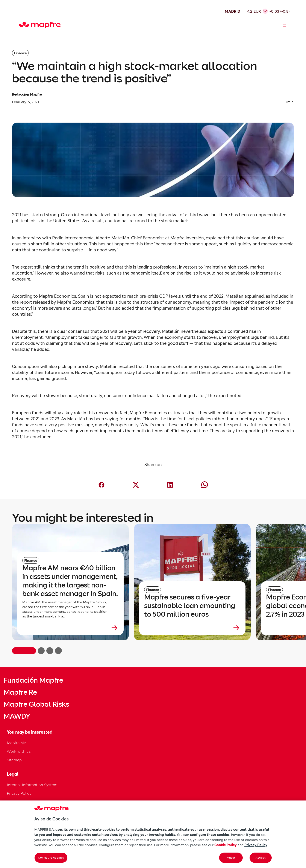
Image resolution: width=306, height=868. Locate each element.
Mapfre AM (17, 743)
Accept (261, 858)
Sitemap (14, 760)
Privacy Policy (19, 793)
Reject (231, 858)
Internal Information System (32, 785)
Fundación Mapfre (33, 680)
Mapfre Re (20, 692)
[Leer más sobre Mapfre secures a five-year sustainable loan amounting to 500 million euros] (192, 628)
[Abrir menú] (285, 25)
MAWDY (17, 716)
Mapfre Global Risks (36, 704)
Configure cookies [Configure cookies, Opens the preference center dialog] (51, 858)
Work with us (19, 751)
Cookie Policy (226, 845)
